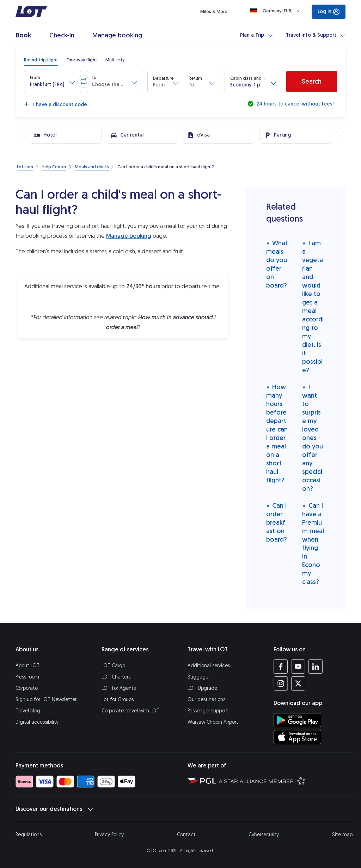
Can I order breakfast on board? (277, 522)
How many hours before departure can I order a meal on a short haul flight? (277, 433)
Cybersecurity (264, 835)
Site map (342, 835)
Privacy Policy (109, 835)
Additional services (209, 666)
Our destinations (206, 700)
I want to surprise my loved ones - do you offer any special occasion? (313, 438)
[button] (53, 82)
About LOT (27, 666)
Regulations (29, 835)
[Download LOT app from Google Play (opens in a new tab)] (297, 720)
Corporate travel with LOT (130, 711)
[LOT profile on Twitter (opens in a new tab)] (298, 683)
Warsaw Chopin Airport (213, 722)
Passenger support (208, 711)
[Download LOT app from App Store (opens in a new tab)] (297, 737)
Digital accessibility (37, 722)
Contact (186, 835)
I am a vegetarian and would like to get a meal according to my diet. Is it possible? (313, 306)
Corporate (27, 688)
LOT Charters (116, 677)
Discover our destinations (54, 809)
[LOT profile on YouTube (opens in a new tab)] (298, 667)
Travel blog (28, 711)
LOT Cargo (113, 666)
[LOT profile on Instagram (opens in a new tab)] (281, 683)
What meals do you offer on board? (277, 264)
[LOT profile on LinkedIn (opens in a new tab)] (315, 667)
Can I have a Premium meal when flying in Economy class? (313, 544)
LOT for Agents (119, 688)
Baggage (198, 677)
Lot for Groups (118, 700)
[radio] (41, 60)
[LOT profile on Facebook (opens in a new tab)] (281, 667)
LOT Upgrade (202, 688)
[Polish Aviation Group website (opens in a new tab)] (202, 780)
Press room (27, 677)
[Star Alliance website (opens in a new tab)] (262, 780)
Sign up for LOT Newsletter (46, 700)
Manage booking (129, 236)
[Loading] (277, 11)
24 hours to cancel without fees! (294, 104)
